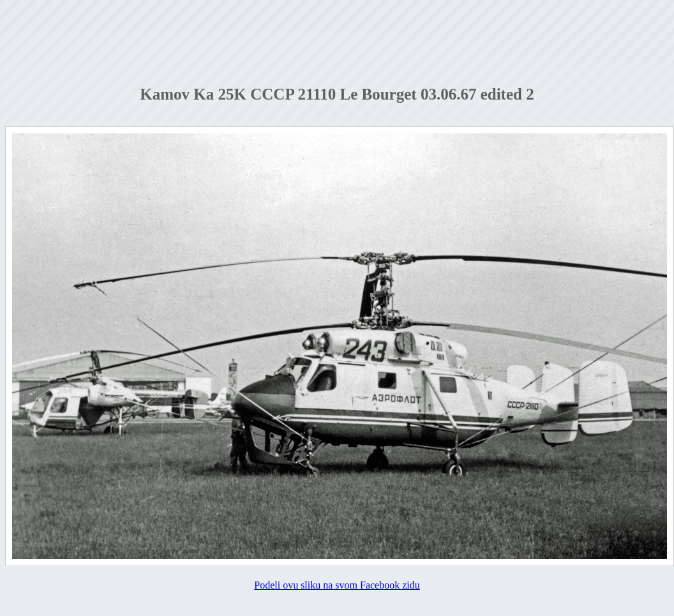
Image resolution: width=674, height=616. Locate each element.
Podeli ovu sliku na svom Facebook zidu (337, 585)
